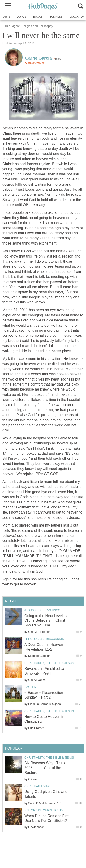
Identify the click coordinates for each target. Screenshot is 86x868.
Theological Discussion (44, 639)
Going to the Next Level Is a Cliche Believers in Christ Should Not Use (47, 621)
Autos (22, 17)
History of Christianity (44, 810)
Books (38, 17)
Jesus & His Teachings (42, 610)
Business (56, 17)
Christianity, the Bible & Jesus (49, 663)
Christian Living (37, 786)
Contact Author (35, 63)
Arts (7, 17)
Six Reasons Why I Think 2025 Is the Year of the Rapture (45, 768)
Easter (30, 687)
